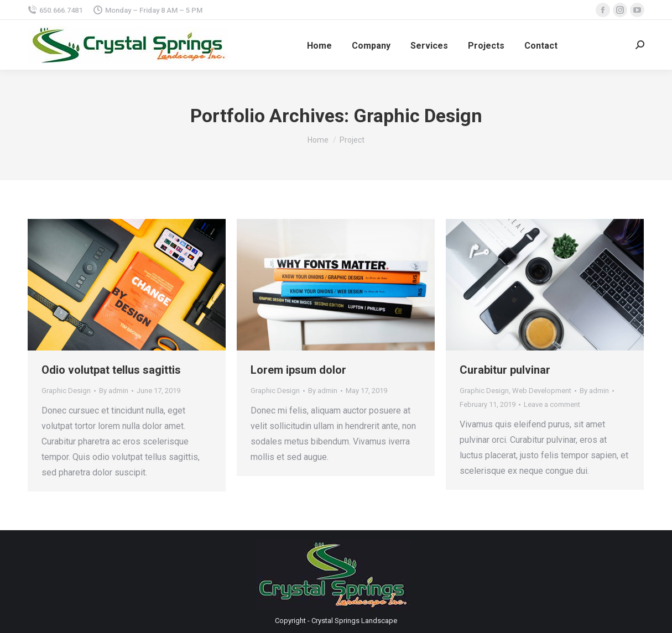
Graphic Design (66, 391)
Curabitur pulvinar (505, 370)
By (114, 391)
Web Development (542, 391)
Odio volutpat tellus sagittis (111, 370)
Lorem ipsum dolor (298, 370)
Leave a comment (552, 404)
